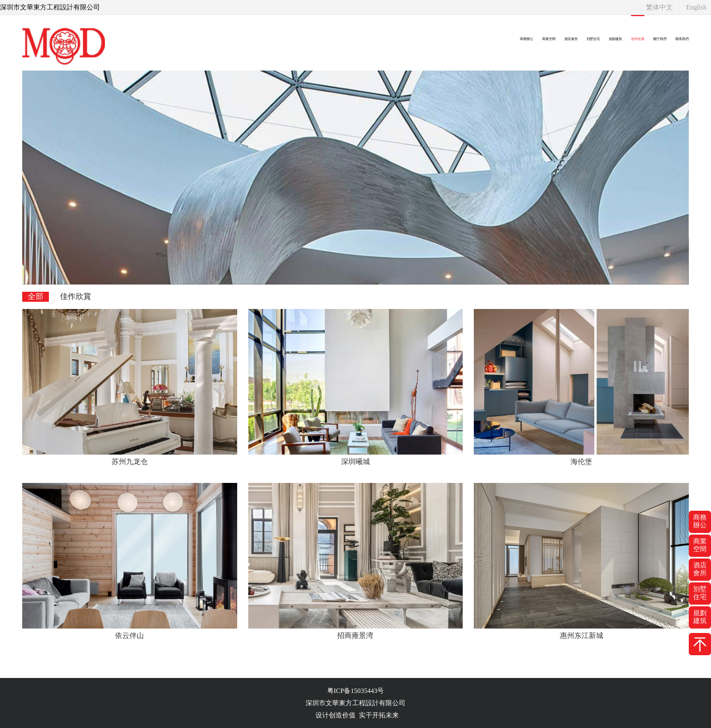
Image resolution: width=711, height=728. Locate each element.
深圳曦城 (355, 462)
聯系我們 (682, 39)
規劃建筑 (615, 39)
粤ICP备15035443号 (356, 691)
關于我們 (660, 39)
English (696, 7)
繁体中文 (659, 7)
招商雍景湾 (355, 635)
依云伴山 (129, 635)
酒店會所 (571, 39)
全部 (36, 296)
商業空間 (549, 39)
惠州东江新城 (582, 635)
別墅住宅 (593, 39)
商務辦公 (527, 39)
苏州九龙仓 (130, 462)
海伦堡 (581, 462)
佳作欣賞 (638, 39)
